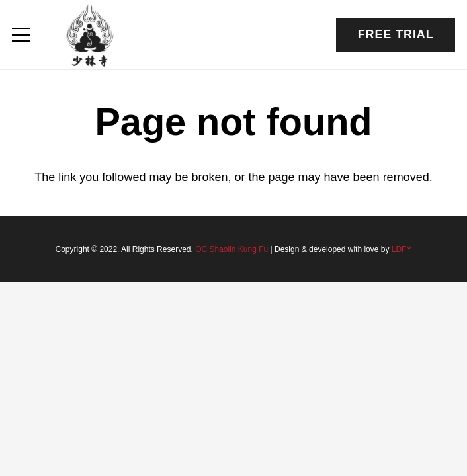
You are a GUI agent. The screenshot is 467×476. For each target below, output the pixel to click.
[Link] (90, 35)
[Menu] (21, 35)
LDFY (402, 249)
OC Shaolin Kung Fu (232, 249)
